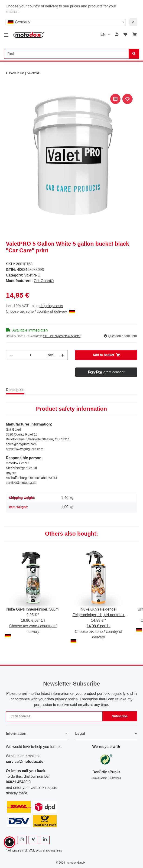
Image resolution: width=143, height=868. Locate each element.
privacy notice (66, 699)
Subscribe (120, 716)
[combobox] (66, 22)
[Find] (134, 54)
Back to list (16, 73)
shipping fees (52, 850)
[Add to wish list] (127, 99)
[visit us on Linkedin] (45, 840)
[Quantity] (30, 355)
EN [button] (103, 34)
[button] (117, 35)
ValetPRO (32, 275)
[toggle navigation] (6, 33)
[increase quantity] (62, 355)
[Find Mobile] (66, 54)
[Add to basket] (10, 88)
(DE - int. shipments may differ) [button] (62, 336)
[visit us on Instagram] (22, 840)
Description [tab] (15, 390)
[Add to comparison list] (115, 99)
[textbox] (66, 22)
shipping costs (51, 306)
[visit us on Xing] (33, 840)
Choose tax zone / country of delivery (40, 311)
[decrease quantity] (11, 355)
